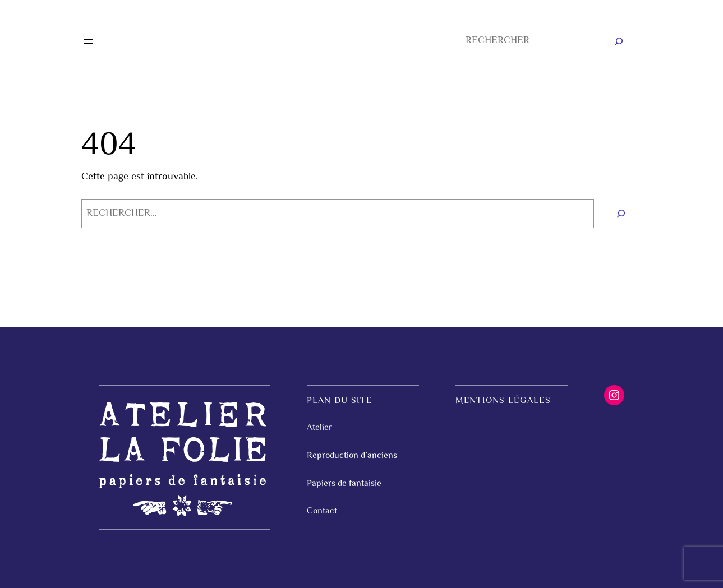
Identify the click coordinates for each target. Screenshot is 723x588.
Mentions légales (503, 401)
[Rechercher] (619, 41)
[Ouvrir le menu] (88, 41)
